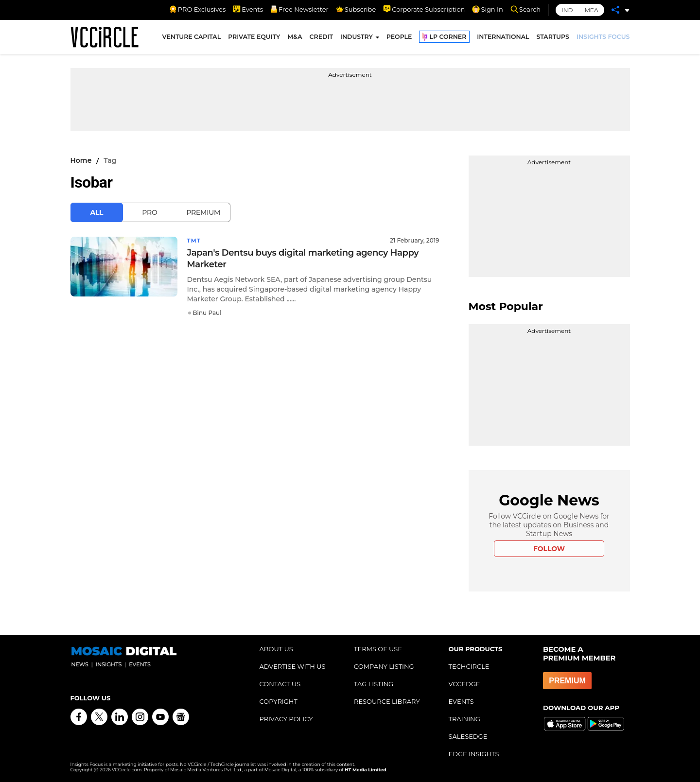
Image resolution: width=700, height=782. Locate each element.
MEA (591, 10)
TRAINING (464, 719)
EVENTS (461, 701)
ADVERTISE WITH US (293, 666)
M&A (295, 38)
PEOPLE (399, 38)
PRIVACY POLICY (286, 719)
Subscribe (356, 9)
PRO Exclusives (197, 9)
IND (567, 10)
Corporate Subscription (424, 9)
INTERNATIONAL (503, 38)
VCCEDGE (464, 684)
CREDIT (321, 38)
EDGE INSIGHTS (474, 754)
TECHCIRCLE (469, 666)
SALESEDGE (468, 736)
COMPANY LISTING (384, 666)
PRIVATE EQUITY (254, 38)
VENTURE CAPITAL (192, 38)
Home (81, 160)
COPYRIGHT (279, 701)
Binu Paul (207, 313)
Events (248, 9)
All (97, 212)
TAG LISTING (374, 684)
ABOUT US (276, 649)
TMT (194, 240)
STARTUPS (553, 38)
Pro (149, 212)
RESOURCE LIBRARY (387, 701)
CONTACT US (280, 684)
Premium (203, 212)
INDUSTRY (357, 38)
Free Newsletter (299, 9)
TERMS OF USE (378, 649)
